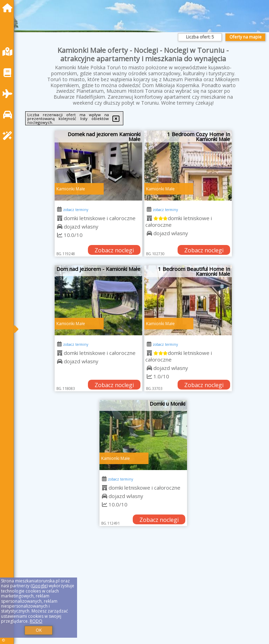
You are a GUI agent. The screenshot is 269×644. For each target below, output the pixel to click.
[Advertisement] (143, 593)
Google (39, 586)
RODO (36, 621)
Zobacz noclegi (114, 250)
